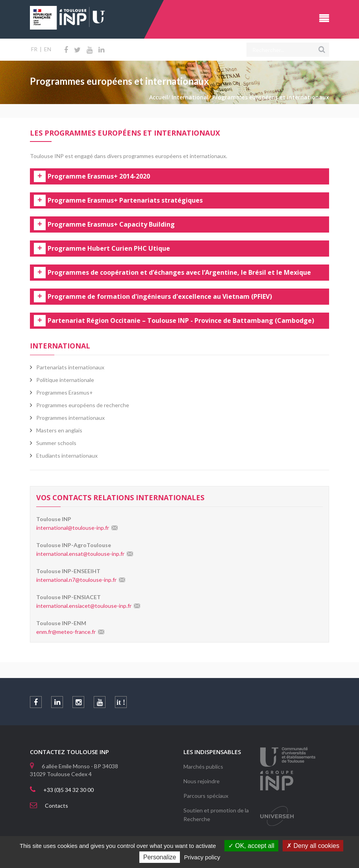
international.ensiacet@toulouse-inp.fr (84, 606)
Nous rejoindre (202, 781)
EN (48, 49)
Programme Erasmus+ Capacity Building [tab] (111, 225)
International (60, 346)
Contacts (56, 806)
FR (34, 49)
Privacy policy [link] (202, 857)
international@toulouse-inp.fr (73, 528)
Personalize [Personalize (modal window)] (160, 857)
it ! (121, 702)
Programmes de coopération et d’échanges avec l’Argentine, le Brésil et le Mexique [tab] (179, 273)
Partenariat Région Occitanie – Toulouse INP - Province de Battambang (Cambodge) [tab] (181, 321)
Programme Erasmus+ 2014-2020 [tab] (99, 177)
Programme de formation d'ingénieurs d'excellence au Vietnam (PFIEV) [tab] (160, 297)
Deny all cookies (313, 846)
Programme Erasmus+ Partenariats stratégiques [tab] (125, 201)
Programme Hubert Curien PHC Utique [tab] (109, 249)
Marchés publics (203, 766)
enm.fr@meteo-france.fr (66, 632)
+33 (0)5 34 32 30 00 (68, 790)
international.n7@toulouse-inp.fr (76, 580)
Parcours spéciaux (206, 796)
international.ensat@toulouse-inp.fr (80, 554)
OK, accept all (251, 846)
